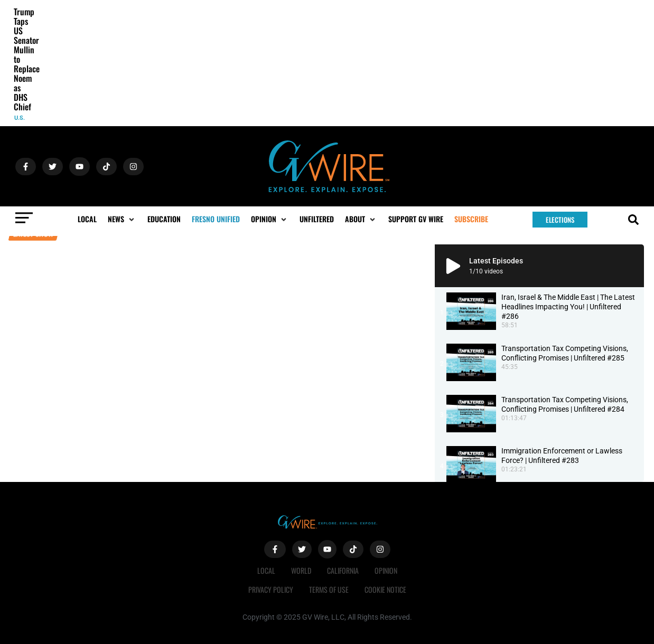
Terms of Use (329, 589)
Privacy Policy (271, 589)
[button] (122, 219)
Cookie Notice (385, 589)
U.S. (20, 118)
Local (266, 570)
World (301, 570)
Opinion (386, 570)
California (343, 570)
